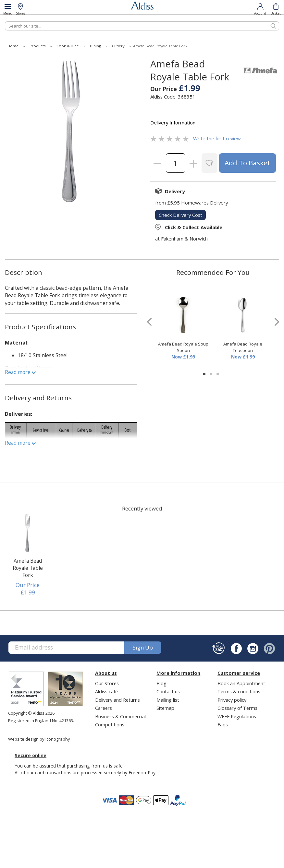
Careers (104, 708)
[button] (204, 374)
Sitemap (165, 708)
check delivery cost (180, 215)
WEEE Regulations (237, 716)
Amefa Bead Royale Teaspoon (243, 347)
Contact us (168, 691)
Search (5, 21)
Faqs (223, 724)
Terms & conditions (239, 691)
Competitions (110, 724)
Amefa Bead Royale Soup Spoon (183, 347)
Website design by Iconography (39, 739)
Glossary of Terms (237, 708)
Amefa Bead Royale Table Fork (28, 568)
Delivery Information (173, 123)
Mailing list (168, 700)
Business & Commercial (120, 716)
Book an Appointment (241, 683)
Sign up (143, 647)
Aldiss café (106, 691)
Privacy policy (232, 700)
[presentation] (149, 322)
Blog (161, 683)
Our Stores (107, 683)
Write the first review (217, 138)
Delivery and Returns (117, 700)
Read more (20, 372)
